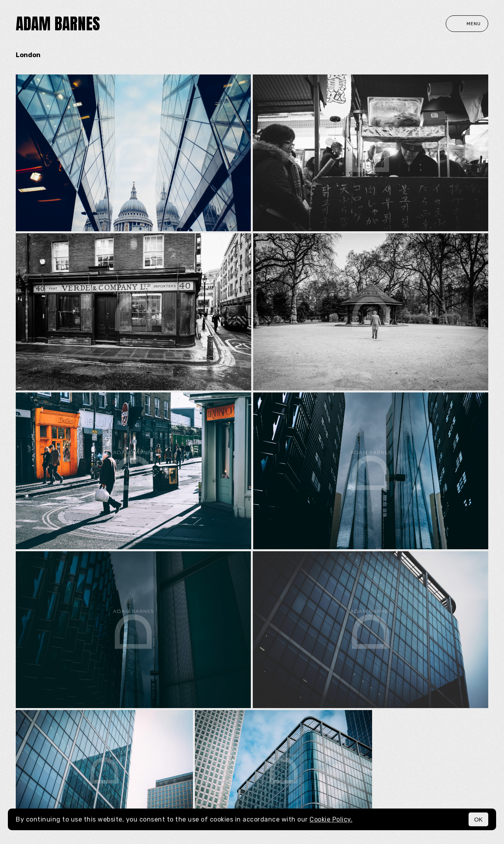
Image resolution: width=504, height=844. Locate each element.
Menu (467, 24)
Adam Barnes (58, 24)
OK (478, 819)
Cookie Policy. (331, 819)
